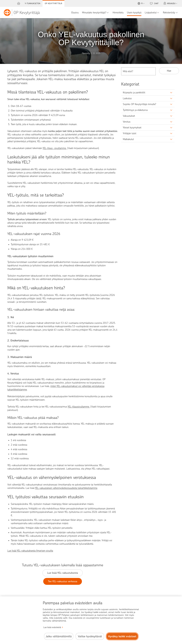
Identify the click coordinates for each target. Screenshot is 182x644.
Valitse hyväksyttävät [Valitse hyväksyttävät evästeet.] (90, 636)
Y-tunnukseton (33, 3)
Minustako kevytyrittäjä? (94, 13)
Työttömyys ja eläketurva (135, 110)
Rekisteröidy (169, 13)
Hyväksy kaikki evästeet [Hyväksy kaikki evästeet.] (122, 636)
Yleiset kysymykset (132, 128)
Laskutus (127, 98)
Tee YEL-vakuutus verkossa (63, 581)
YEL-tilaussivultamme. (79, 407)
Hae (169, 71)
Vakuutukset (129, 116)
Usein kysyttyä (134, 13)
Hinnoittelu (118, 13)
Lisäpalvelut (151, 13)
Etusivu (75, 13)
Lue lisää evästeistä (52, 627)
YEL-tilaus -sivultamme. (55, 148)
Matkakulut (128, 139)
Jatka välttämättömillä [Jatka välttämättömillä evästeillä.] (59, 636)
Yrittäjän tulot (130, 133)
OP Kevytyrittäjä (53, 3)
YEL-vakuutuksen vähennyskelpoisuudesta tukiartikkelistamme (66, 488)
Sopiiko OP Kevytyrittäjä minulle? (139, 104)
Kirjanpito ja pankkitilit (134, 93)
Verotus (127, 122)
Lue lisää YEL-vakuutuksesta (63, 573)
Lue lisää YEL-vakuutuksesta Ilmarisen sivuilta (30, 551)
